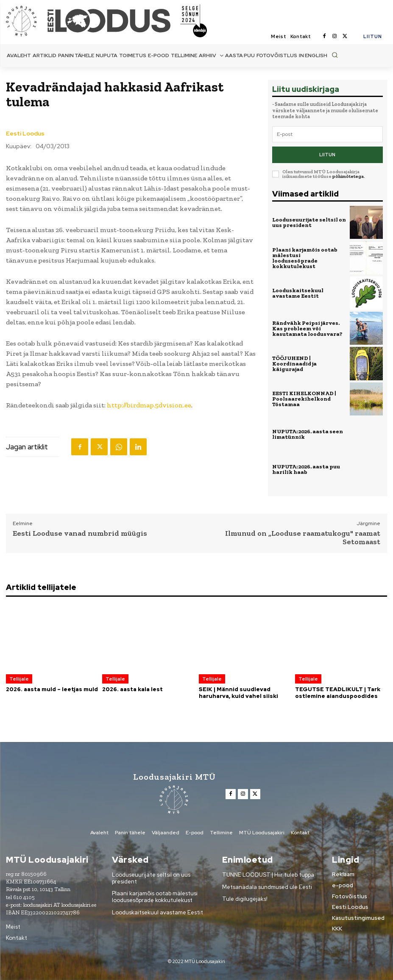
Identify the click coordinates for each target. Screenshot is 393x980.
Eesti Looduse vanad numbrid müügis (80, 534)
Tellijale (19, 679)
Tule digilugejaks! (245, 899)
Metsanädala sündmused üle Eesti (267, 887)
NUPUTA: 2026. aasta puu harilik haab (306, 469)
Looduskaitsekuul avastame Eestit (298, 293)
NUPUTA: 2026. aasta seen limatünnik (308, 434)
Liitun (327, 155)
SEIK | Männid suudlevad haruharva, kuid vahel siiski (238, 693)
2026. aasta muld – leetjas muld (52, 689)
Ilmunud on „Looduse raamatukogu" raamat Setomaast (303, 538)
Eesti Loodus (25, 133)
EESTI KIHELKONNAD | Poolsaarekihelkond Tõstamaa (304, 399)
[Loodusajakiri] (26, 21)
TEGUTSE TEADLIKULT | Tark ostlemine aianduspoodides (338, 693)
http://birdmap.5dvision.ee (149, 405)
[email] (327, 134)
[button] (335, 55)
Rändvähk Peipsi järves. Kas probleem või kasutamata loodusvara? (307, 328)
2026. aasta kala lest (132, 689)
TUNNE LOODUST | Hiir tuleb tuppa (268, 875)
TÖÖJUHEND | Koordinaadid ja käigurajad (294, 364)
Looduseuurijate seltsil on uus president (309, 222)
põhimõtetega (348, 176)
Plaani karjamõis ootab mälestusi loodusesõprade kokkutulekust (305, 258)
